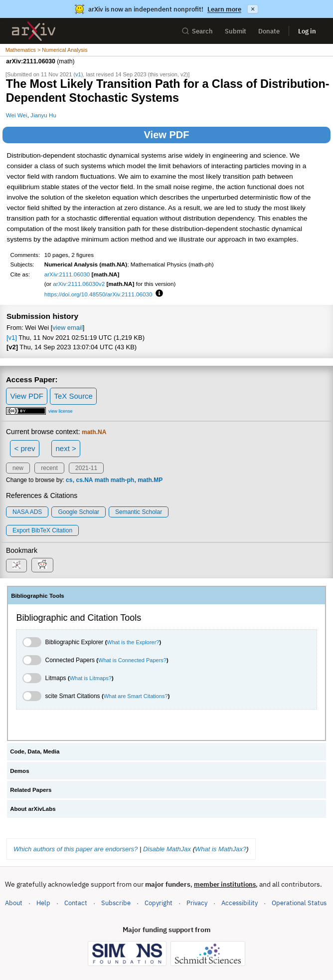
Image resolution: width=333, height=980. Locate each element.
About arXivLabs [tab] (33, 809)
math (102, 480)
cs (69, 480)
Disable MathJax (167, 849)
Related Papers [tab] (31, 790)
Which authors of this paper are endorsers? (76, 849)
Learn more (224, 9)
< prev (25, 448)
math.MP (150, 480)
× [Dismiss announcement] (253, 9)
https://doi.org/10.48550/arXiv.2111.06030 (98, 294)
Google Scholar (79, 512)
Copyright (159, 903)
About (14, 903)
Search (197, 31)
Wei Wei (17, 115)
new (18, 468)
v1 (78, 74)
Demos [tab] (19, 771)
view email (67, 328)
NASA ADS (27, 512)
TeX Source (73, 396)
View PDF (167, 135)
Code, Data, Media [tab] (35, 751)
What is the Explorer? (133, 642)
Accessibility (240, 903)
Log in (307, 31)
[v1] (12, 338)
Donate (269, 31)
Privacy (197, 903)
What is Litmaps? (91, 678)
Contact (76, 903)
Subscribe (116, 903)
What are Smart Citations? (136, 696)
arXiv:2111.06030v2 (79, 284)
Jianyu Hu (43, 115)
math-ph (122, 480)
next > (66, 448)
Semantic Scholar (139, 512)
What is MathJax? (221, 849)
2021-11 (86, 468)
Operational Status (299, 902)
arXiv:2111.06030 (67, 274)
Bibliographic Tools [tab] (38, 596)
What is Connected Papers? (132, 660)
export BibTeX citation (42, 530)
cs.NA (84, 480)
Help (43, 903)
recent (49, 468)
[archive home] (34, 31)
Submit (236, 31)
